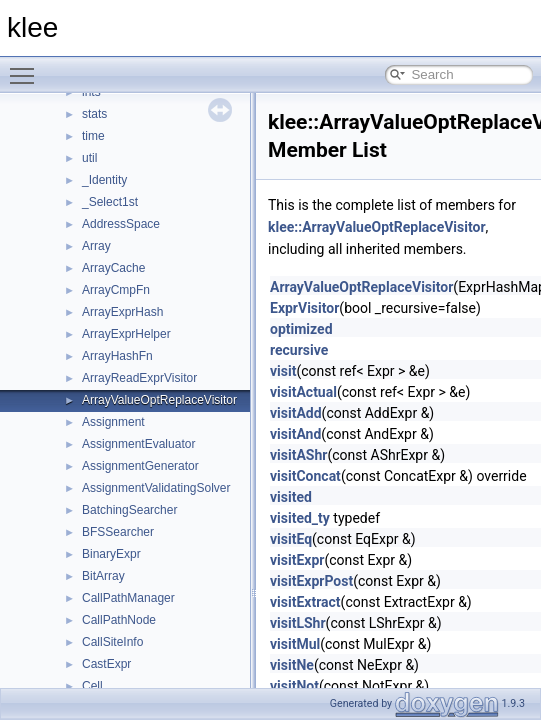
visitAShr (298, 455)
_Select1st (110, 202)
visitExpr (297, 560)
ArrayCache (113, 268)
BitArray (103, 576)
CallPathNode (119, 620)
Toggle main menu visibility (27, 67)
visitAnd (295, 434)
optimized (301, 329)
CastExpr (106, 664)
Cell (92, 686)
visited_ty (300, 518)
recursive (299, 350)
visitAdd (296, 413)
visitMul (295, 644)
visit (283, 371)
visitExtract (305, 602)
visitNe (292, 665)
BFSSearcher (118, 532)
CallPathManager (128, 598)
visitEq (291, 539)
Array (96, 246)
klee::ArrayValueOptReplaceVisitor (377, 227)
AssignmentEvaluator (138, 444)
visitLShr (298, 623)
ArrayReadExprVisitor (139, 378)
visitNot (294, 686)
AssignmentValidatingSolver (156, 488)
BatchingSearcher (129, 510)
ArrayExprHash (122, 312)
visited (291, 497)
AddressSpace (121, 224)
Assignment (113, 422)
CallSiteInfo (112, 642)
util (89, 158)
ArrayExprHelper (126, 334)
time (93, 136)
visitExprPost (311, 581)
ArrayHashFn (117, 356)
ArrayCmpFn (116, 290)
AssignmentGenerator (140, 466)
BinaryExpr (111, 554)
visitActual (303, 392)
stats (94, 114)
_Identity (104, 180)
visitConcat (305, 476)
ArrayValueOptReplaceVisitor (159, 400)
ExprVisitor (304, 308)
